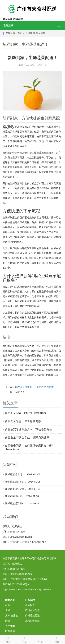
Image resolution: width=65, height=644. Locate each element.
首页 (20, 33)
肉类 (8, 621)
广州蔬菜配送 (32, 615)
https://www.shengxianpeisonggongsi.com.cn (27, 590)
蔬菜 (8, 605)
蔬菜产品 (10, 600)
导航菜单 (8, 25)
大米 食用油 (12, 615)
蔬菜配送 (30, 605)
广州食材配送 (32, 610)
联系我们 (10, 631)
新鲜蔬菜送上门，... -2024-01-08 (23, 474)
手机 (24, 639)
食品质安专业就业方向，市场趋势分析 (28, 429)
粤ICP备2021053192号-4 (16, 584)
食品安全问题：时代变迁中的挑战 (26, 413)
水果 (8, 610)
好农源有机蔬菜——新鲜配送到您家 (34, 387)
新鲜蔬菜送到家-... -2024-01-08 (22, 496)
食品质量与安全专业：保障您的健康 (27, 437)
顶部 (57, 639)
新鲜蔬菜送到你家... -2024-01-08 (23, 482)
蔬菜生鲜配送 (32, 621)
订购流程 (30, 600)
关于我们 (10, 626)
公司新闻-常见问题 (35, 33)
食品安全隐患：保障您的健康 (23, 421)
